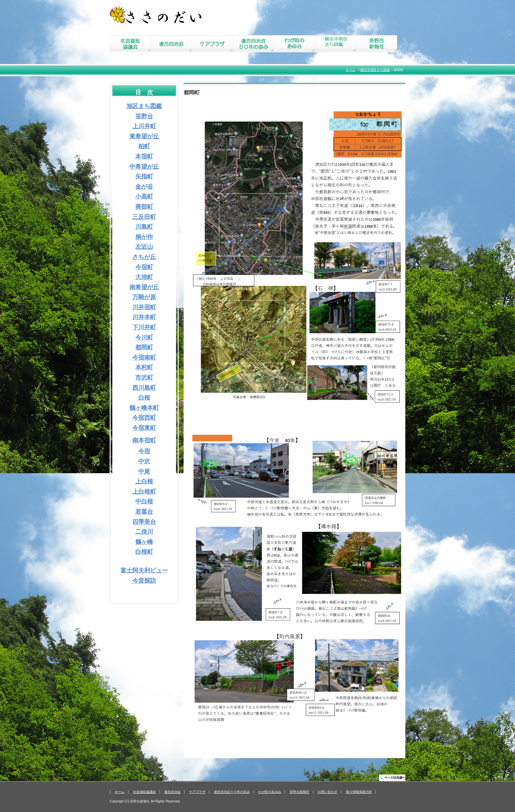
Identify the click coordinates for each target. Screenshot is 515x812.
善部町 (144, 207)
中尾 (144, 472)
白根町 (144, 552)
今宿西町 (144, 418)
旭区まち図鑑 (144, 106)
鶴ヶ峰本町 (144, 408)
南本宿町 (144, 440)
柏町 (144, 146)
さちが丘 (144, 257)
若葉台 (144, 512)
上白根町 (144, 492)
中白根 (144, 501)
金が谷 (144, 187)
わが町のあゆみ (270, 792)
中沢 (144, 461)
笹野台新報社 (300, 792)
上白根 (144, 481)
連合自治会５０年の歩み (232, 792)
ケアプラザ (197, 792)
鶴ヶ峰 (144, 542)
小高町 (144, 197)
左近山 (144, 247)
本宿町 (144, 156)
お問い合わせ (327, 792)
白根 (144, 398)
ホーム (350, 70)
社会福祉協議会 (145, 792)
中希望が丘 (144, 167)
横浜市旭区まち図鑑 (375, 70)
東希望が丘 (144, 136)
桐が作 (144, 237)
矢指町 (144, 176)
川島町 (144, 227)
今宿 (144, 451)
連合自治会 (172, 792)
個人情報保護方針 (359, 792)
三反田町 (144, 217)
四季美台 (144, 522)
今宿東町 (144, 428)
